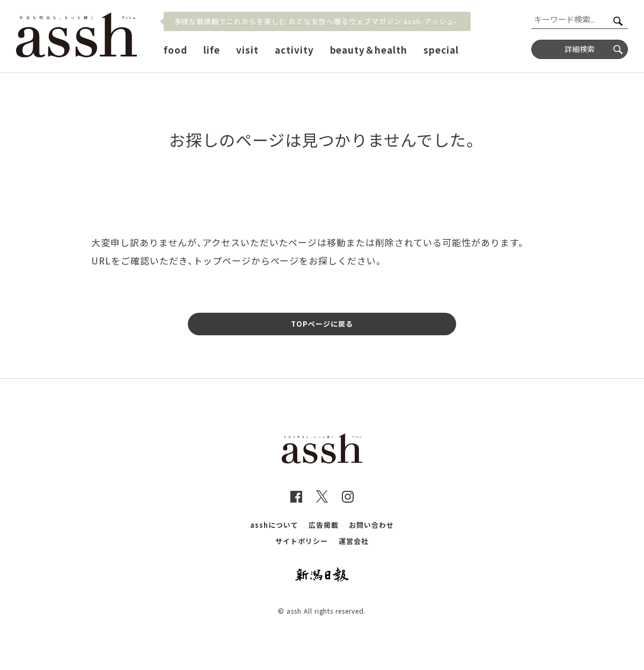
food (175, 50)
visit (247, 50)
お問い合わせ (371, 525)
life (212, 50)
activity (294, 50)
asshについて (274, 525)
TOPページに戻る (322, 324)
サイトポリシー (302, 541)
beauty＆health (369, 50)
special (441, 50)
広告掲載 (324, 525)
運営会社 (354, 541)
